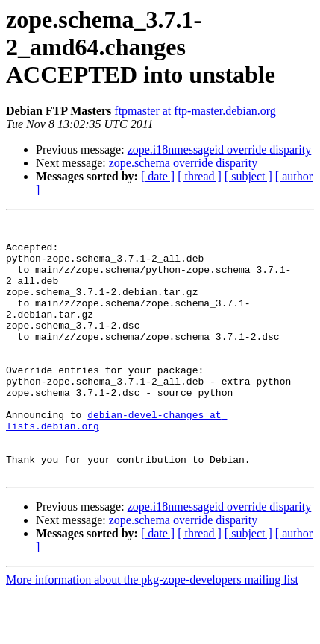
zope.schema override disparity (183, 163)
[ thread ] (200, 176)
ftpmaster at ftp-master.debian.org (195, 111)
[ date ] (158, 176)
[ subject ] (248, 176)
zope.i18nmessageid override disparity (220, 149)
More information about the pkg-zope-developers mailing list (152, 631)
